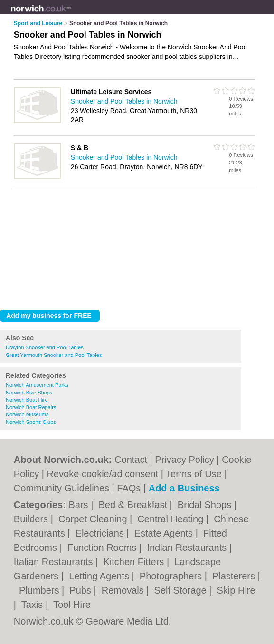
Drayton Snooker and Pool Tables (45, 347)
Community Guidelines (61, 488)
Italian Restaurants (55, 562)
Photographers (172, 576)
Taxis (33, 605)
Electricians (101, 533)
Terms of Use (194, 474)
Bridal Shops (206, 505)
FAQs (129, 488)
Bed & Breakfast (134, 505)
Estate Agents (165, 533)
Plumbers (40, 590)
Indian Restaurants (188, 548)
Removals (124, 590)
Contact (131, 460)
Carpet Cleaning (94, 519)
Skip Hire (236, 590)
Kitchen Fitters (135, 562)
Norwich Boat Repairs (31, 407)
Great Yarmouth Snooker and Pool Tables (54, 355)
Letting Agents (100, 576)
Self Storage (182, 590)
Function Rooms (103, 548)
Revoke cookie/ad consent (103, 474)
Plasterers (235, 576)
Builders (32, 519)
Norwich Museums (27, 414)
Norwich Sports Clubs (31, 422)
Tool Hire (72, 605)
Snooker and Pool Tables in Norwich (124, 101)
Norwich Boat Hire (27, 400)
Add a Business (184, 488)
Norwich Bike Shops (29, 393)
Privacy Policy (184, 460)
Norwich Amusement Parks (37, 385)
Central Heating (172, 519)
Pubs (81, 590)
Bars (80, 505)
